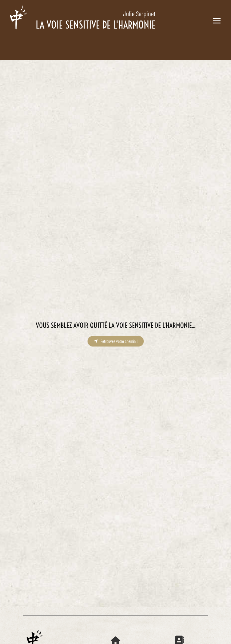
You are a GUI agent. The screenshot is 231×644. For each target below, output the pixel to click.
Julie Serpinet (139, 14)
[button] (116, 341)
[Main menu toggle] (217, 21)
